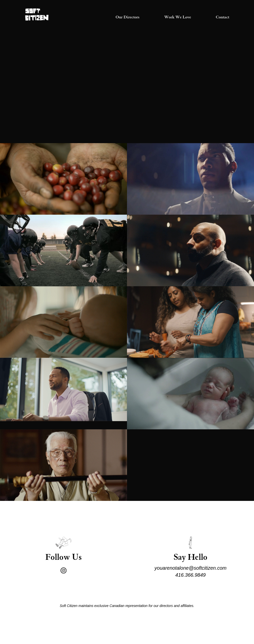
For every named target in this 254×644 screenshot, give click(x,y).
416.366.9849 (190, 575)
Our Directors (127, 17)
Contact (222, 17)
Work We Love (178, 17)
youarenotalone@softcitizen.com (190, 568)
